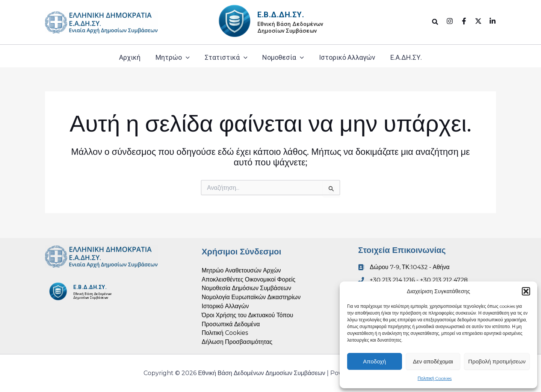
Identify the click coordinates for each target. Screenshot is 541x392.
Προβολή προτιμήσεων (497, 361)
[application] (186, 58)
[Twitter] (478, 21)
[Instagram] (450, 21)
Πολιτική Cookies (435, 378)
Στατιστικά (226, 58)
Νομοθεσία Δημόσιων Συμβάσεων (247, 288)
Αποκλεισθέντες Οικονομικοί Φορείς (249, 279)
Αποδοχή (374, 361)
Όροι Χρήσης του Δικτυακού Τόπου (248, 315)
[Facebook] (464, 21)
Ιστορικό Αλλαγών (347, 57)
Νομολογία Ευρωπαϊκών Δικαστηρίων (252, 297)
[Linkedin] (493, 21)
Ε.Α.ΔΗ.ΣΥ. (406, 57)
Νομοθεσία (283, 58)
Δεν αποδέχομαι (433, 361)
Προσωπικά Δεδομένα (231, 324)
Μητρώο (173, 58)
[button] (526, 291)
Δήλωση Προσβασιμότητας (237, 342)
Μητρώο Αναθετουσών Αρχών (242, 270)
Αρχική (130, 57)
